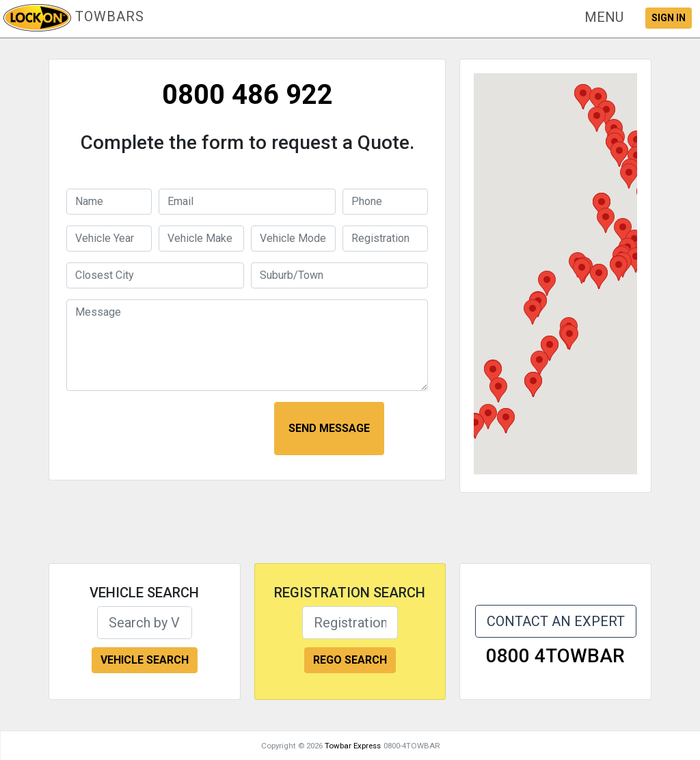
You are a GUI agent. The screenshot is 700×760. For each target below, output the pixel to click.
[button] (604, 17)
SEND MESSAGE (329, 428)
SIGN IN (669, 18)
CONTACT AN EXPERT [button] (556, 621)
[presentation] (167, 429)
